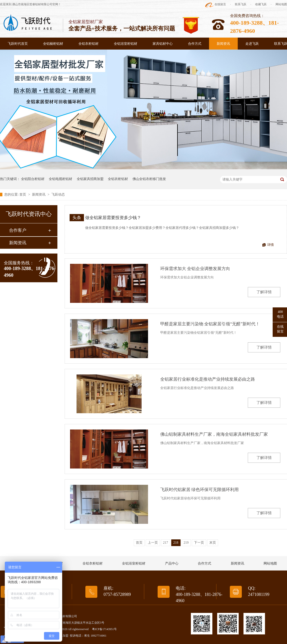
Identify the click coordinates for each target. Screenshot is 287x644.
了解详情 (264, 292)
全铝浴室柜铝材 (126, 44)
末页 (213, 543)
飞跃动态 (58, 195)
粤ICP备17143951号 (104, 629)
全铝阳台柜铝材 (33, 179)
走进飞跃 (252, 44)
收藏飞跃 (261, 4)
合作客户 (18, 230)
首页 (23, 195)
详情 (270, 245)
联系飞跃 (241, 4)
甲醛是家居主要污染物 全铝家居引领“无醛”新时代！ (210, 324)
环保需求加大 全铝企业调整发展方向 (195, 269)
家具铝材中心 (163, 44)
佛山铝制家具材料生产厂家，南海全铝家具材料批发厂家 (214, 434)
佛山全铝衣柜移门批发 (149, 179)
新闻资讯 (223, 44)
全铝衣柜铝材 (88, 44)
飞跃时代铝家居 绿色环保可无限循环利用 (200, 490)
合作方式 (195, 44)
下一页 (199, 543)
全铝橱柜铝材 (53, 44)
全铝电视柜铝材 (61, 179)
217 (166, 543)
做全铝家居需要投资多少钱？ (113, 218)
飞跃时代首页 (18, 44)
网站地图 (281, 4)
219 (186, 543)
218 (176, 543)
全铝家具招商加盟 (90, 179)
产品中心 (172, 563)
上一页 (153, 543)
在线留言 (220, 4)
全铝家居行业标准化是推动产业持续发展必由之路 (208, 379)
